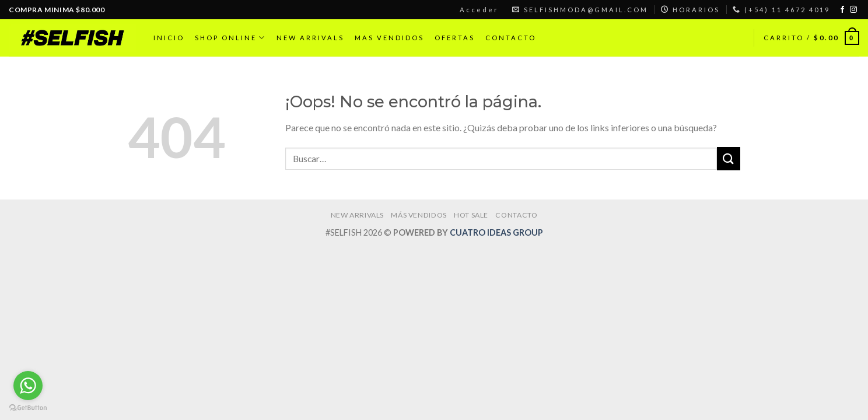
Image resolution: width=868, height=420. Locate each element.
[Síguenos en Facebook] (842, 10)
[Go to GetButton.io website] (28, 408)
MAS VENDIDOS (389, 38)
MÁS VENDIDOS (419, 215)
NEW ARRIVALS (310, 38)
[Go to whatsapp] (28, 386)
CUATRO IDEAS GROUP (496, 232)
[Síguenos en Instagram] (853, 10)
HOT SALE (471, 215)
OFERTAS (455, 38)
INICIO (169, 38)
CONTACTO (511, 38)
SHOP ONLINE (230, 38)
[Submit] (729, 158)
